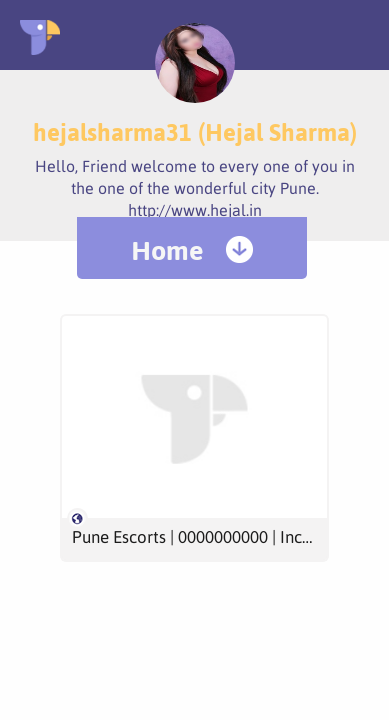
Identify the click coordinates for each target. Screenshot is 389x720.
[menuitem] (192, 248)
